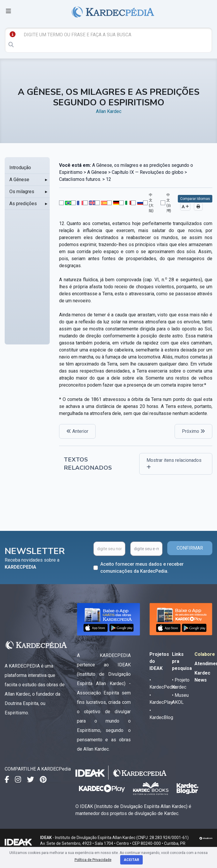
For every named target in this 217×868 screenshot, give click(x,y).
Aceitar (131, 860)
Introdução (20, 168)
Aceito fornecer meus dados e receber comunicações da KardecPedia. (142, 568)
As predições (23, 204)
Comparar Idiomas (195, 199)
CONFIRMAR (190, 548)
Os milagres (22, 192)
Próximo (193, 431)
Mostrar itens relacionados (174, 463)
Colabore (205, 654)
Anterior (77, 431)
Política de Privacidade (93, 860)
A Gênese (19, 180)
